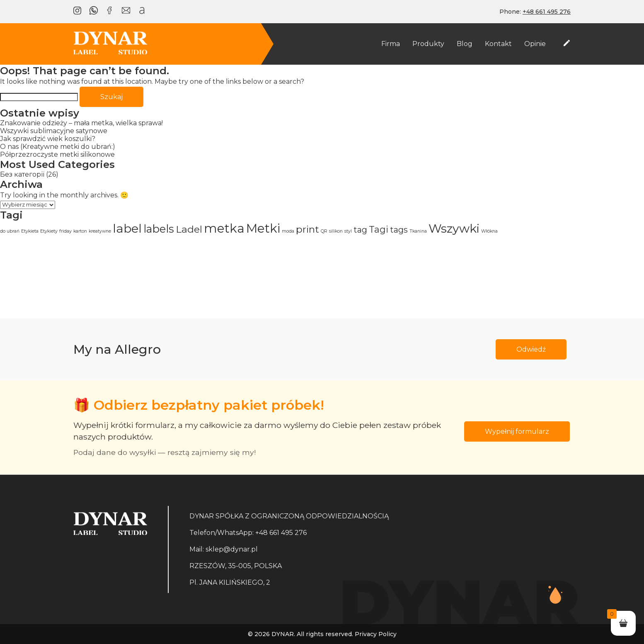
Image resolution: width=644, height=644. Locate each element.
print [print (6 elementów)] (307, 229)
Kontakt (498, 44)
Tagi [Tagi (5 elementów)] (379, 229)
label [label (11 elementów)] (127, 228)
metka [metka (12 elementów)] (224, 228)
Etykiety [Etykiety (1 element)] (49, 231)
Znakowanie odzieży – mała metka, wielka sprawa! (81, 123)
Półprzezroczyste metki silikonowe (57, 154)
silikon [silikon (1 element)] (336, 231)
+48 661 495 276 (281, 533)
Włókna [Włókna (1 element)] (489, 231)
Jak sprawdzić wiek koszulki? (48, 139)
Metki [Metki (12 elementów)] (263, 228)
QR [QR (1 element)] (324, 231)
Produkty (428, 44)
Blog (465, 44)
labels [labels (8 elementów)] (159, 229)
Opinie (535, 44)
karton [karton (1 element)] (80, 231)
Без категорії (22, 174)
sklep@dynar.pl (232, 549)
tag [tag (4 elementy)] (360, 230)
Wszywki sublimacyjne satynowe (54, 131)
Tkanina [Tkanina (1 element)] (418, 231)
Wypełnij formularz (517, 431)
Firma (391, 44)
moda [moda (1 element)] (288, 231)
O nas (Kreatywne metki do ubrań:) (58, 147)
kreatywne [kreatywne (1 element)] (100, 231)
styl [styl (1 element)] (348, 231)
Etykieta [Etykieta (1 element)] (30, 231)
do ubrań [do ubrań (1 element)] (10, 231)
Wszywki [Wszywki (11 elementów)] (454, 228)
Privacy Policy (376, 634)
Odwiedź (531, 349)
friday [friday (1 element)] (65, 231)
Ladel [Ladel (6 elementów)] (189, 229)
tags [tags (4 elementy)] (399, 230)
